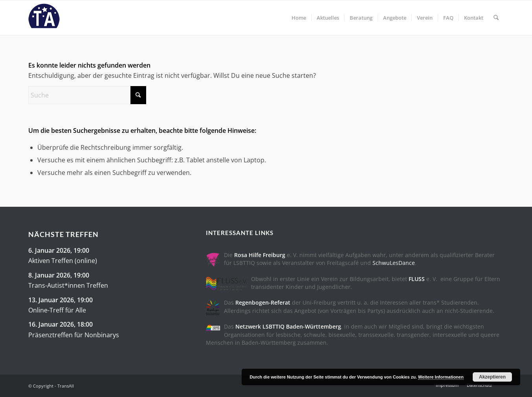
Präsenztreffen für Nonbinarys (74, 335)
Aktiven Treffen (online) (63, 261)
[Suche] (496, 18)
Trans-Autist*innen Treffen (68, 285)
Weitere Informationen (441, 377)
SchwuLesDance (394, 263)
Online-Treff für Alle (57, 310)
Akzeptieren (492, 377)
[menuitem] (299, 18)
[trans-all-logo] (44, 18)
